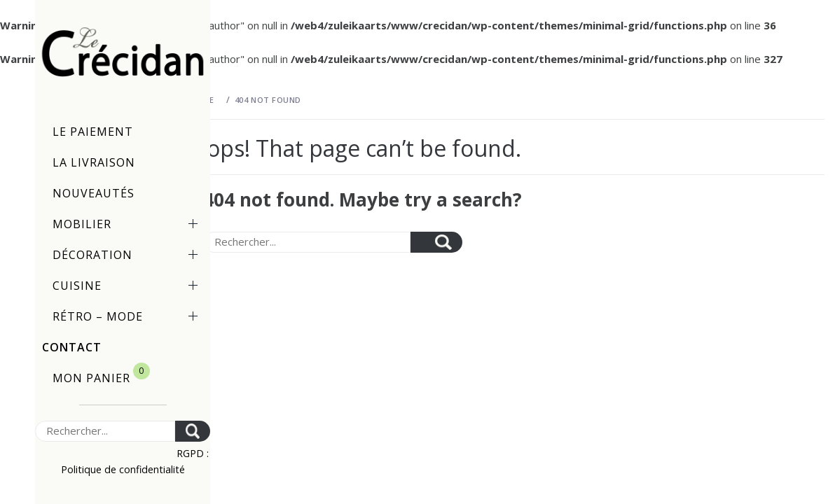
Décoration (128, 255)
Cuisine (128, 286)
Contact (72, 347)
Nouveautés (94, 193)
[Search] (105, 431)
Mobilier (128, 224)
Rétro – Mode (128, 316)
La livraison (94, 162)
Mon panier (101, 374)
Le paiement (93, 132)
